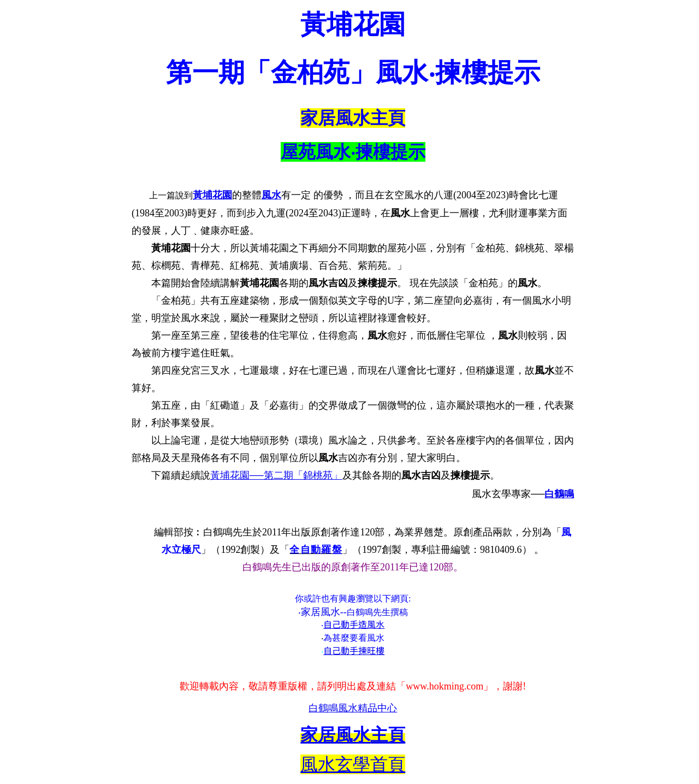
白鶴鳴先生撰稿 (377, 612)
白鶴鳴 (559, 494)
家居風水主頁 (353, 118)
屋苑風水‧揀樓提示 (353, 152)
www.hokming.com (445, 686)
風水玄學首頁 (353, 764)
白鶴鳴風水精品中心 (353, 708)
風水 (271, 195)
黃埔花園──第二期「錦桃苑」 (276, 475)
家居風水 (321, 612)
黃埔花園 (212, 195)
